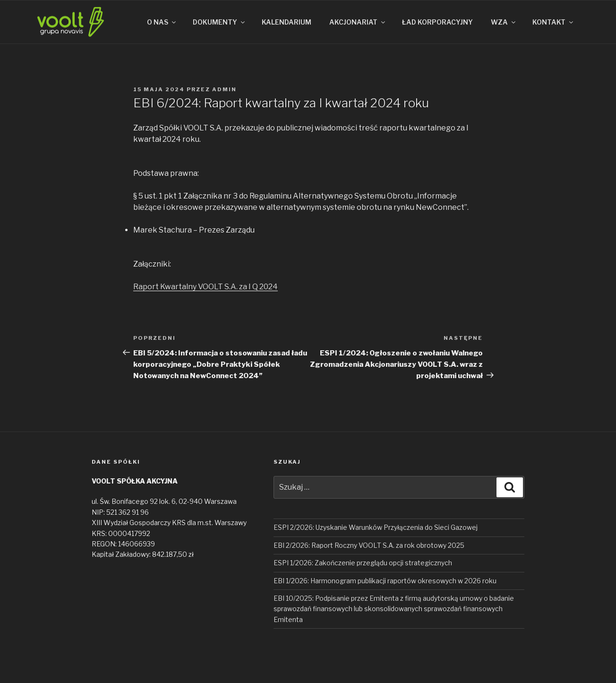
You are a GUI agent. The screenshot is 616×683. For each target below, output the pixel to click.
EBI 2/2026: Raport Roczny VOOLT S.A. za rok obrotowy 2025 (369, 545)
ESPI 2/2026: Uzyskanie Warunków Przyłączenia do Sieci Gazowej (376, 527)
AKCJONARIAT (358, 22)
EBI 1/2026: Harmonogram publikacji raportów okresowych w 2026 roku (385, 581)
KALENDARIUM (287, 22)
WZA (504, 22)
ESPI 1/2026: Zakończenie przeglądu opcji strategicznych (363, 563)
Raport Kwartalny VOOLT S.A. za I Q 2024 (205, 287)
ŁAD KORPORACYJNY (437, 22)
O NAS (162, 22)
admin (224, 89)
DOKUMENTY (219, 22)
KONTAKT (553, 22)
